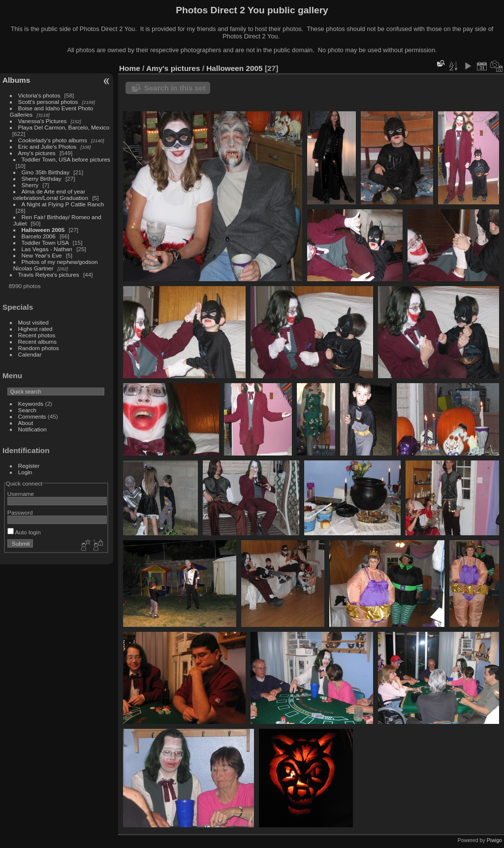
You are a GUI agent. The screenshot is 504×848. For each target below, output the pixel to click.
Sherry (30, 185)
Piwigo (494, 840)
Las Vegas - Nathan (47, 249)
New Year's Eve (42, 255)
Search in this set (175, 88)
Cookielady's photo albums (53, 140)
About (26, 423)
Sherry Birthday (42, 179)
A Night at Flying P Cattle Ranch (63, 204)
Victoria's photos (39, 95)
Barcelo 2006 (39, 236)
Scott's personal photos (48, 102)
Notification (32, 429)
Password (20, 512)
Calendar (30, 354)
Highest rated (35, 329)
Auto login (24, 532)
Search (27, 410)
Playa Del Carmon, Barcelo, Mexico (64, 127)
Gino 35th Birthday (46, 172)
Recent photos (37, 335)
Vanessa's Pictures (43, 121)
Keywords (31, 404)
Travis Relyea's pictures (49, 275)
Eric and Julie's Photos (47, 147)
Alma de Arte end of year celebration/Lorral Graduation (51, 195)
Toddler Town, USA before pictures (66, 159)
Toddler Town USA (45, 243)
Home (130, 68)
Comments (32, 416)
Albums (16, 80)
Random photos (39, 348)
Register (29, 466)
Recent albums (37, 342)
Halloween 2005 (43, 230)
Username (21, 494)
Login (25, 472)
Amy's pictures (37, 153)
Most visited (33, 322)
